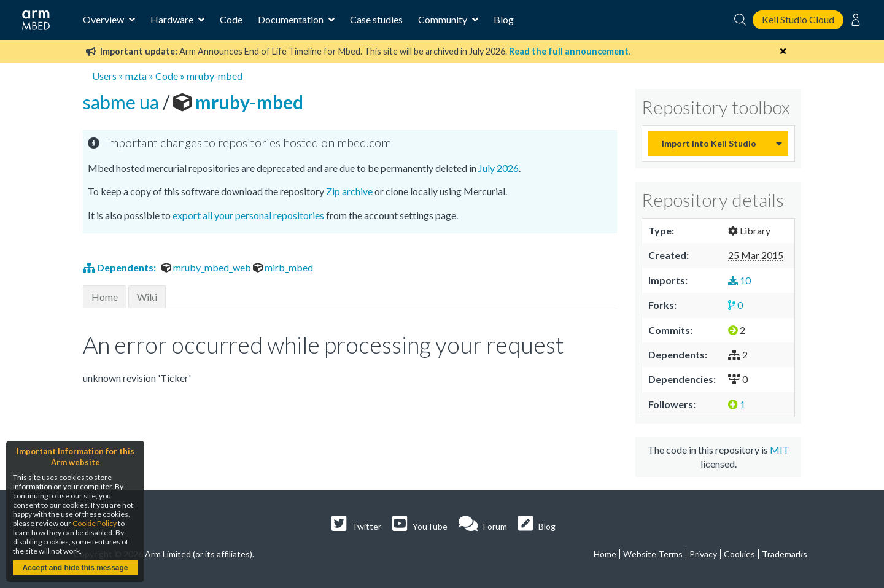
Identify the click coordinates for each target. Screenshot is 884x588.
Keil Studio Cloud (798, 19)
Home (105, 297)
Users (104, 76)
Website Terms (653, 554)
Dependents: (120, 267)
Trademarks (785, 554)
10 (739, 280)
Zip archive (349, 191)
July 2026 (498, 168)
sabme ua (123, 102)
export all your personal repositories (248, 215)
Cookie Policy (95, 523)
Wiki (147, 297)
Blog (504, 19)
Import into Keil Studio (709, 143)
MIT (780, 450)
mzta (136, 76)
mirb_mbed (283, 267)
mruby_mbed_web (207, 267)
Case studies (376, 19)
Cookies (739, 554)
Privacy (703, 554)
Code (231, 19)
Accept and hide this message (75, 568)
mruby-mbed (215, 76)
